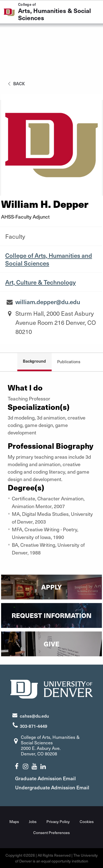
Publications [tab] (69, 362)
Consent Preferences (51, 833)
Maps (14, 821)
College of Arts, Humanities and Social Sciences (49, 259)
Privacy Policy (58, 821)
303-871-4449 (34, 726)
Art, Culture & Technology (41, 282)
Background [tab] (34, 361)
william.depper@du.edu (48, 302)
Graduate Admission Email (45, 778)
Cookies (87, 821)
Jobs (33, 821)
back (16, 83)
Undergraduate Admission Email (52, 787)
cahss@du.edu (34, 716)
